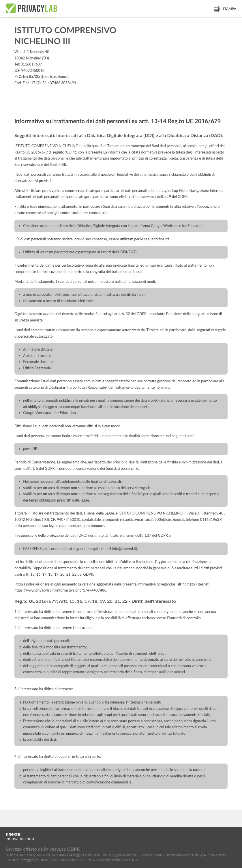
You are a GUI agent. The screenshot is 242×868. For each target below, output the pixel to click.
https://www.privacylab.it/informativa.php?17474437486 (60, 590)
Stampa (225, 9)
